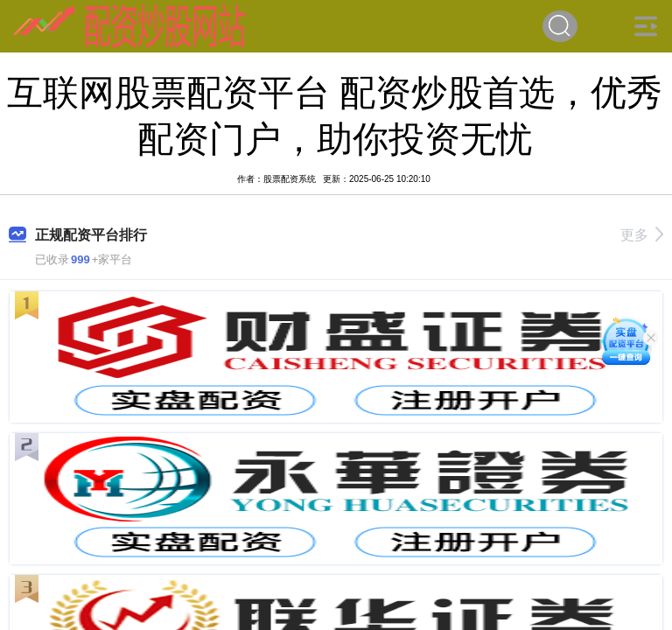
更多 (642, 235)
